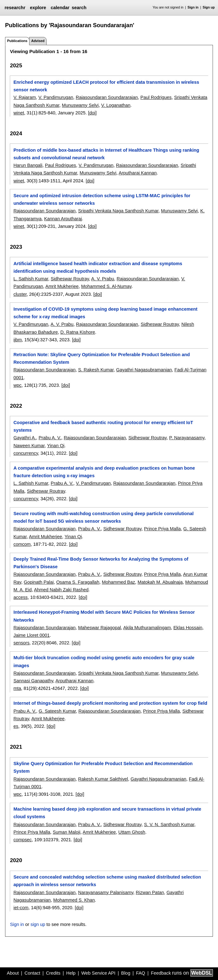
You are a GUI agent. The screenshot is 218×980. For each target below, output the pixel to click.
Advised (38, 41)
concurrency (26, 453)
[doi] (92, 113)
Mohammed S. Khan (74, 900)
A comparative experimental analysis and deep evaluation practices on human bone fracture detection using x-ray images (104, 472)
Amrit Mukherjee (62, 286)
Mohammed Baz (118, 582)
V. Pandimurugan (56, 97)
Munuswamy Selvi (80, 105)
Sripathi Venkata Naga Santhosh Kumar (119, 211)
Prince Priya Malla (163, 529)
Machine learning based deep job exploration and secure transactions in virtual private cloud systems (107, 813)
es (16, 726)
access (20, 597)
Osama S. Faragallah (78, 582)
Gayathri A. (25, 438)
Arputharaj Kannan (138, 173)
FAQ (141, 973)
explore (38, 8)
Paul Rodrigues (156, 97)
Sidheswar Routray (70, 279)
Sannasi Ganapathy (33, 681)
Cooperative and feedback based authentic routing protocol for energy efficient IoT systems (103, 426)
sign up (38, 924)
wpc (17, 385)
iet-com (21, 908)
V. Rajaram (25, 97)
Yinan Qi (56, 446)
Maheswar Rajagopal (100, 628)
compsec (22, 840)
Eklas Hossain (188, 628)
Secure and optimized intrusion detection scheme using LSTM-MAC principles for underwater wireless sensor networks (102, 199)
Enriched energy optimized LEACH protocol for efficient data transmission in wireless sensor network (106, 86)
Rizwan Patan (150, 892)
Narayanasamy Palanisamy (106, 892)
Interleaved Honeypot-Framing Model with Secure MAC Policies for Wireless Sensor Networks (104, 616)
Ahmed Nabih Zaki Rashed (61, 590)
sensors (21, 643)
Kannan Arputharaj (63, 219)
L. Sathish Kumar (31, 279)
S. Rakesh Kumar (96, 370)
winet (19, 113)
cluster (20, 294)
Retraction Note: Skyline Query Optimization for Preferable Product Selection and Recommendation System (102, 358)
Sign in (193, 7)
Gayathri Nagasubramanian (144, 370)
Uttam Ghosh (132, 832)
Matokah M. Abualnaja (160, 582)
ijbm (17, 340)
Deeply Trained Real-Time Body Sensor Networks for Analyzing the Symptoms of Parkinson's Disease (101, 563)
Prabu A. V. (50, 438)
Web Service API (98, 973)
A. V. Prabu (103, 279)
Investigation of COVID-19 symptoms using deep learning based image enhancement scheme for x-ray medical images (105, 313)
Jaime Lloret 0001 (31, 635)
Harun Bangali (28, 165)
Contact (32, 973)
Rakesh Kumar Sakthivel (103, 779)
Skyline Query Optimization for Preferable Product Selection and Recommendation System (103, 767)
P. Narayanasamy (187, 438)
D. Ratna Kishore (78, 332)
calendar (60, 8)
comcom (22, 544)
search (79, 8)
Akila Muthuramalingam (147, 628)
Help (71, 973)
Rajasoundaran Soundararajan (107, 97)
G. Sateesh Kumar (57, 711)
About (13, 973)
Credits (53, 973)
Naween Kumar (29, 446)
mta (17, 688)
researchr (15, 8)
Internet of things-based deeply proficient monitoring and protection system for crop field (110, 703)
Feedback (161, 973)
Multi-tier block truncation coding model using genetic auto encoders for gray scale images (104, 661)
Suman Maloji (66, 832)
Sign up (209, 7)
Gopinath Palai (39, 582)
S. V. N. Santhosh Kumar (169, 825)
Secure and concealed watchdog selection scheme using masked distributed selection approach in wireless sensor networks (107, 881)
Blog (126, 973)
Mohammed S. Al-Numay (106, 286)
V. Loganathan (116, 105)
